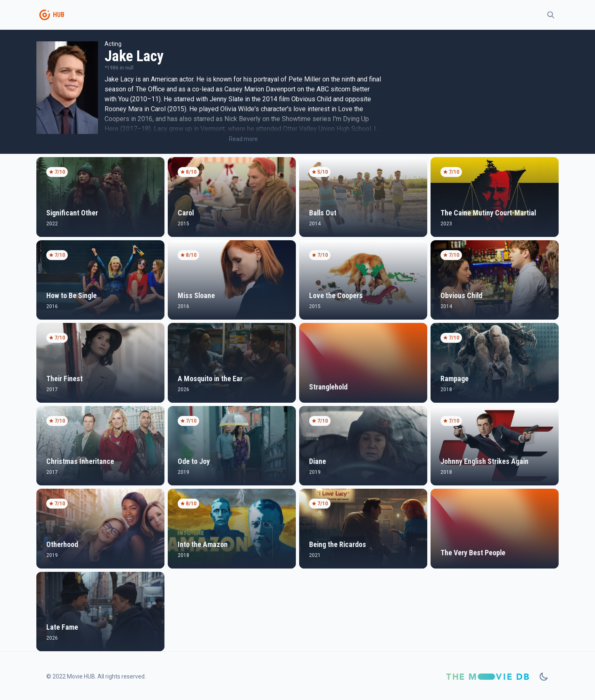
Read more (243, 139)
